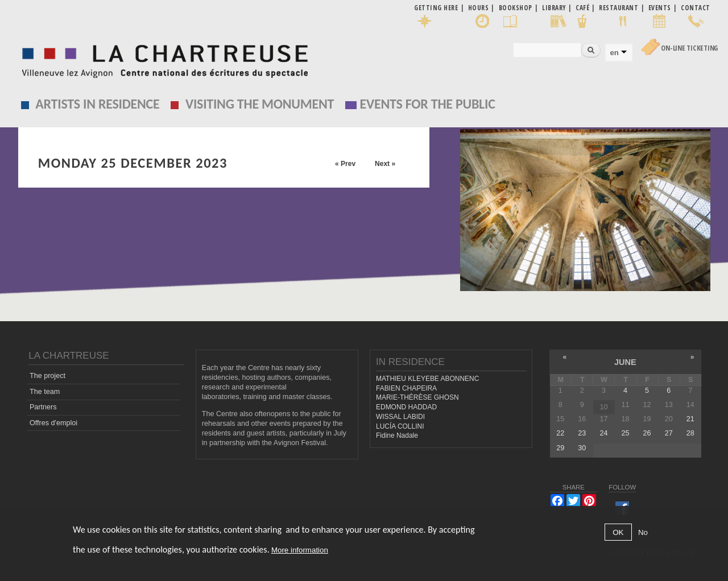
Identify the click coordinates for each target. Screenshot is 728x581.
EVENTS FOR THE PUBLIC (428, 104)
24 (603, 433)
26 (647, 433)
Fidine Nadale (397, 435)
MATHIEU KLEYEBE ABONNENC (427, 379)
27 (669, 433)
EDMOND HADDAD (406, 407)
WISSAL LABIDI (400, 417)
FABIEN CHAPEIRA (406, 388)
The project (47, 376)
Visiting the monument (260, 104)
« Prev (345, 164)
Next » (385, 164)
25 (626, 433)
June (625, 362)
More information (300, 550)
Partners (43, 407)
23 (582, 433)
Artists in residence (97, 104)
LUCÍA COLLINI (400, 426)
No (643, 532)
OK (618, 532)
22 (560, 433)
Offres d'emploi (53, 423)
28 (690, 433)
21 (690, 419)
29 (560, 448)
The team (45, 392)
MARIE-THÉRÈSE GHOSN (417, 397)
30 (582, 448)
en (614, 53)
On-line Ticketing (689, 48)
